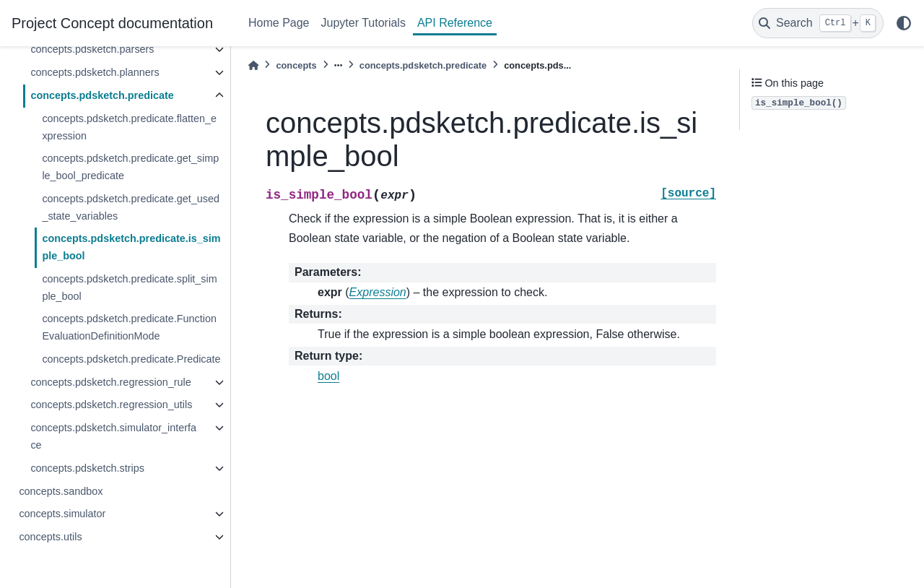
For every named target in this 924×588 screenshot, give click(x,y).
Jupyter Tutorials (363, 23)
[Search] (818, 23)
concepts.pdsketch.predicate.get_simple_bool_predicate (130, 167)
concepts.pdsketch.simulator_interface (113, 436)
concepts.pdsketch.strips (87, 468)
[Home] (253, 65)
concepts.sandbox (61, 491)
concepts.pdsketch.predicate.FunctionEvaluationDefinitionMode (129, 327)
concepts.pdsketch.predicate (102, 95)
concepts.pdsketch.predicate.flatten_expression (129, 127)
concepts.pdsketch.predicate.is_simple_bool (131, 247)
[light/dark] (904, 23)
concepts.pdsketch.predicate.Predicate (131, 359)
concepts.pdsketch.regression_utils (111, 405)
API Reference (455, 23)
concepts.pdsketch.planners (95, 72)
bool (328, 376)
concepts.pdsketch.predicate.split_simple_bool (129, 287)
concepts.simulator (62, 514)
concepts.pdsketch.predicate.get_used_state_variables (131, 207)
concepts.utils (50, 537)
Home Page (279, 23)
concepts (296, 65)
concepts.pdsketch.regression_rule (110, 382)
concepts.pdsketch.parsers (92, 49)
